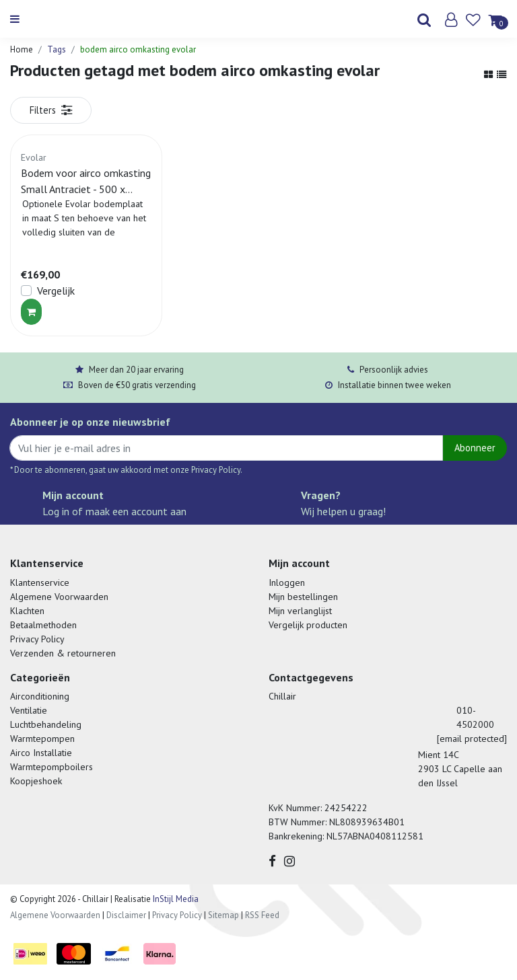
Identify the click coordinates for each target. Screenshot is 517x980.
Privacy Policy (37, 639)
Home (22, 49)
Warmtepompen (42, 739)
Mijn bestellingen (303, 597)
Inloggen (287, 582)
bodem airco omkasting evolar (138, 49)
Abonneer (475, 448)
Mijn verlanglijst (300, 611)
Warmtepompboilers (51, 767)
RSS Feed (262, 915)
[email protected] (472, 739)
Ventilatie (29, 710)
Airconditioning (40, 696)
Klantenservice (40, 582)
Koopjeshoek (36, 781)
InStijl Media (175, 899)
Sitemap (223, 915)
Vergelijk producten (308, 625)
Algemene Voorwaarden (59, 597)
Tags (57, 49)
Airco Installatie (41, 753)
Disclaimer (126, 915)
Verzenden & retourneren (63, 653)
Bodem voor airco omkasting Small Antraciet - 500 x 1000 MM (86, 182)
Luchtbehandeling (46, 724)
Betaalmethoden (43, 625)
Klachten (27, 611)
